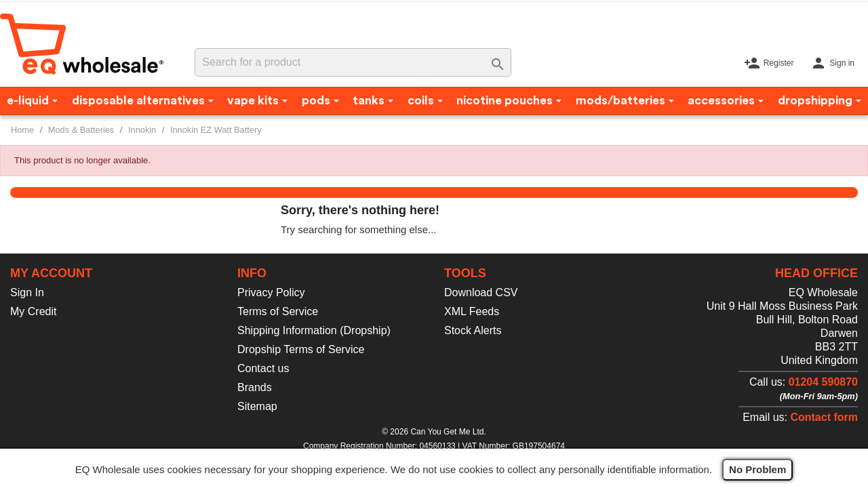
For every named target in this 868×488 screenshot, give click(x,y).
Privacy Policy (271, 292)
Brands (255, 387)
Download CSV (481, 292)
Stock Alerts (473, 330)
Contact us (263, 368)
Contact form (824, 417)
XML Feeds (472, 311)
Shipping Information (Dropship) (314, 330)
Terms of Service (278, 311)
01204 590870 (823, 382)
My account (51, 273)
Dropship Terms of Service (301, 349)
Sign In (27, 292)
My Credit (33, 311)
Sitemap (257, 406)
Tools (465, 273)
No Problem (757, 469)
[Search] (353, 62)
